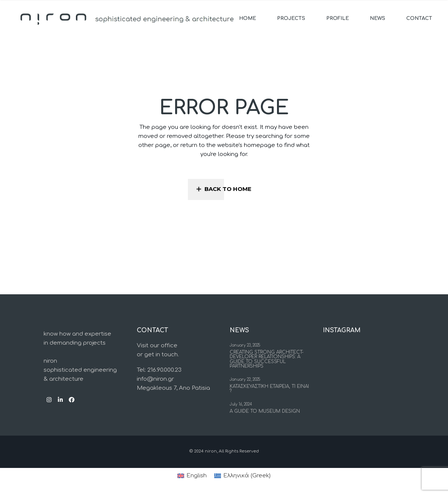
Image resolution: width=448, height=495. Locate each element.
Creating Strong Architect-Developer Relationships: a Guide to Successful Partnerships (267, 359)
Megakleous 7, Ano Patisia (173, 388)
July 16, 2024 (241, 404)
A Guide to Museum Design (265, 411)
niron (211, 451)
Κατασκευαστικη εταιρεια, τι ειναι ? (269, 389)
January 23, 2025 (245, 345)
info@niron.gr (155, 379)
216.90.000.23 (164, 370)
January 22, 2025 (245, 379)
